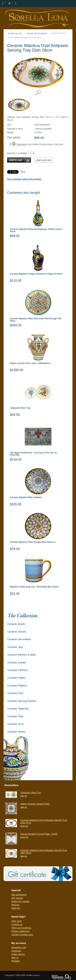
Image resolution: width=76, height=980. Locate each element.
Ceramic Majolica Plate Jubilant (26, 497)
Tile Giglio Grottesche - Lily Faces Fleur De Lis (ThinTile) (33, 454)
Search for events (20, 901)
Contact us (17, 924)
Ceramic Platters (17, 685)
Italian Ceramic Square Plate (35, 804)
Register (16, 961)
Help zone (17, 921)
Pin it (23, 172)
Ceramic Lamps (17, 662)
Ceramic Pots (15, 693)
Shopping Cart (19, 947)
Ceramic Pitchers (18, 670)
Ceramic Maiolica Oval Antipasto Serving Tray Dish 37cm (44, 821)
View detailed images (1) (38, 93)
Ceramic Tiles (16, 716)
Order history (18, 954)
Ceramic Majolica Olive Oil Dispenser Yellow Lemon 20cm (36, 230)
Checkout (16, 951)
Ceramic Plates (16, 678)
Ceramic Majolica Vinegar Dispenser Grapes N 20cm (36, 274)
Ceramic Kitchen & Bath (22, 655)
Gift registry (17, 898)
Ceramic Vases (16, 732)
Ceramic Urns (16, 724)
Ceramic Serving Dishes (37, 33)
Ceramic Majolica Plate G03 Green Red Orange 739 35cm (36, 320)
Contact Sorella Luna (22, 935)
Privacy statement (20, 931)
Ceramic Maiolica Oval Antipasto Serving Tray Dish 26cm (44, 851)
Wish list (16, 908)
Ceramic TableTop (18, 709)
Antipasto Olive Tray (20, 408)
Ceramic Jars (15, 647)
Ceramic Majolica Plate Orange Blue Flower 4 (33, 542)
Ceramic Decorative (19, 639)
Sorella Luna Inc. (15, 33)
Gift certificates (19, 895)
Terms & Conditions (21, 928)
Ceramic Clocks (17, 632)
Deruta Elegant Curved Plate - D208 (39, 834)
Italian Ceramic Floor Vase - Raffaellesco (30, 363)
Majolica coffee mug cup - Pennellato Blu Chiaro (34, 587)
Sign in (15, 958)
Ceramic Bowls (16, 624)
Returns (15, 905)
